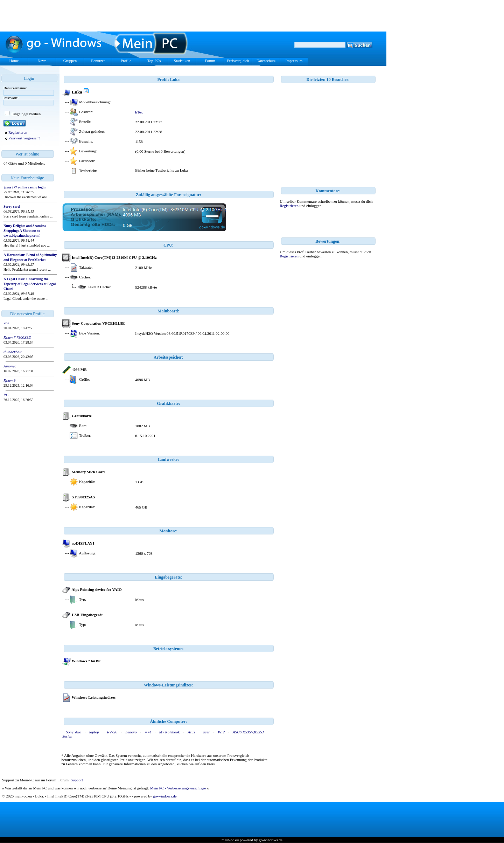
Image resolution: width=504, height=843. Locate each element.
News (42, 61)
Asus (191, 732)
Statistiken (182, 61)
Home (14, 61)
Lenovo (131, 732)
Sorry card (12, 206)
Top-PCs (154, 61)
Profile (126, 61)
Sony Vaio (73, 732)
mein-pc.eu (230, 840)
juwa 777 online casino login (24, 187)
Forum (210, 61)
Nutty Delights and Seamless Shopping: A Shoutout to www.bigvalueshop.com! (25, 231)
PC (6, 395)
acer (206, 732)
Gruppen (70, 61)
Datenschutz (266, 61)
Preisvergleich (238, 61)
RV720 (112, 732)
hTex (139, 112)
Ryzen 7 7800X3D (17, 337)
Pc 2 (221, 732)
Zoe (6, 323)
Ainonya (10, 366)
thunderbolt (12, 352)
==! (148, 732)
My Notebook (170, 732)
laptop (94, 732)
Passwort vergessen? (24, 138)
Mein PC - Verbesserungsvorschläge (178, 788)
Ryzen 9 (9, 380)
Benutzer (98, 61)
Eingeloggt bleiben (26, 114)
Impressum (294, 61)
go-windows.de (165, 796)
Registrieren (18, 132)
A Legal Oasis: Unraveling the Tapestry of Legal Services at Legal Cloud (30, 284)
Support (77, 780)
